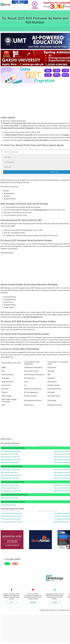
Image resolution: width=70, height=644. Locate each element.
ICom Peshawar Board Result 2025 (11, 522)
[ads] (12, 540)
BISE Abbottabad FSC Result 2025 (11, 475)
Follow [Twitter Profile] (55, 602)
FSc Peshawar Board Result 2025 (11, 519)
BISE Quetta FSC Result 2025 (10, 498)
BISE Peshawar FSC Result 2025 (10, 451)
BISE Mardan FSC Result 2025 (10, 478)
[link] (20, 2)
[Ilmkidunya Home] (6, 5)
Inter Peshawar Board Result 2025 (11, 516)
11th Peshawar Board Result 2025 (11, 513)
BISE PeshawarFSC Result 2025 (10, 488)
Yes (7, 564)
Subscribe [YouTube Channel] (33, 602)
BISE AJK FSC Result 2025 (8, 505)
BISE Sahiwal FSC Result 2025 (10, 462)
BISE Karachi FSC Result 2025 (10, 485)
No (15, 564)
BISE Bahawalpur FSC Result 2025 (11, 460)
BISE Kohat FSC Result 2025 (9, 472)
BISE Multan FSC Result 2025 (10, 454)
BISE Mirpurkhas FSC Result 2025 (11, 491)
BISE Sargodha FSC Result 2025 (10, 457)
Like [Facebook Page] (11, 602)
